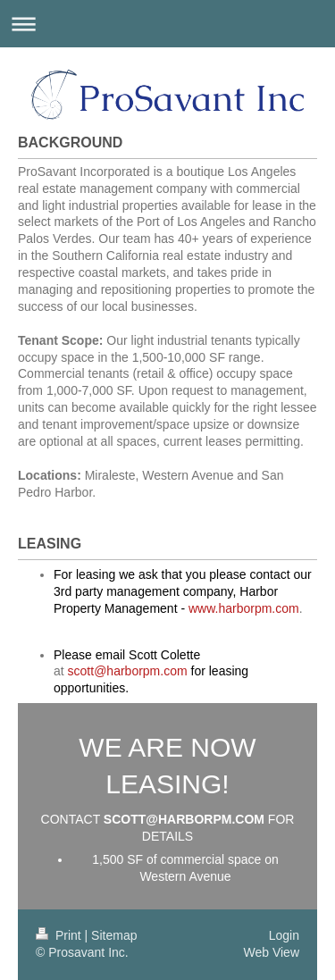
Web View (271, 952)
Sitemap (114, 935)
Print (60, 935)
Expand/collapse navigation (167, 24)
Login (284, 935)
